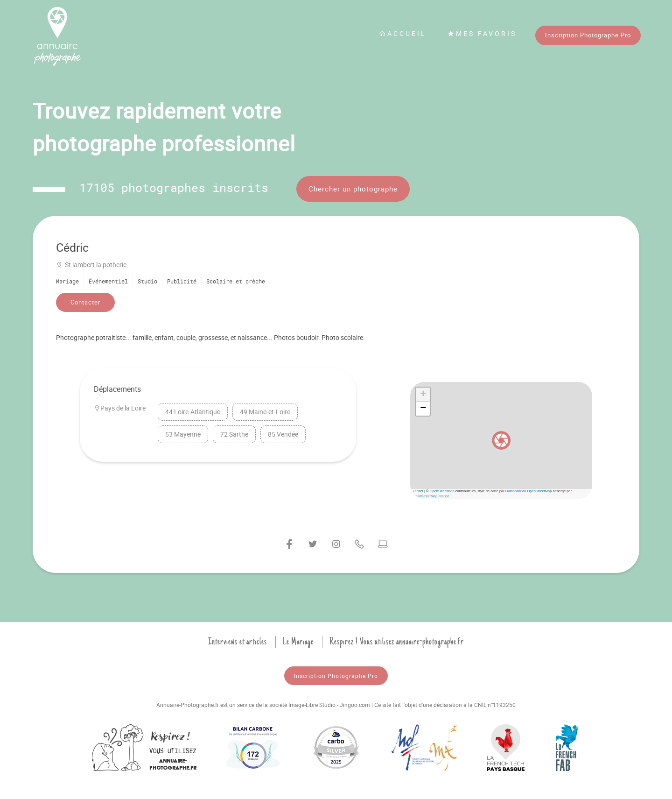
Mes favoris (482, 33)
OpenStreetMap (442, 491)
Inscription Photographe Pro (588, 35)
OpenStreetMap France (431, 496)
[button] (501, 440)
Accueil (403, 33)
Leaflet (418, 491)
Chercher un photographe (353, 189)
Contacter (85, 302)
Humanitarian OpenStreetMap (529, 491)
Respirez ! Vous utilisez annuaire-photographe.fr (397, 642)
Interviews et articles (238, 642)
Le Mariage (298, 642)
